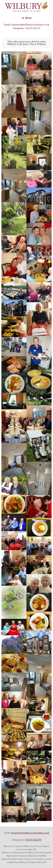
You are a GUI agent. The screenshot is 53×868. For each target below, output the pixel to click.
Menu (28, 18)
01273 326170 (33, 28)
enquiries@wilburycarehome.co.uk (30, 25)
